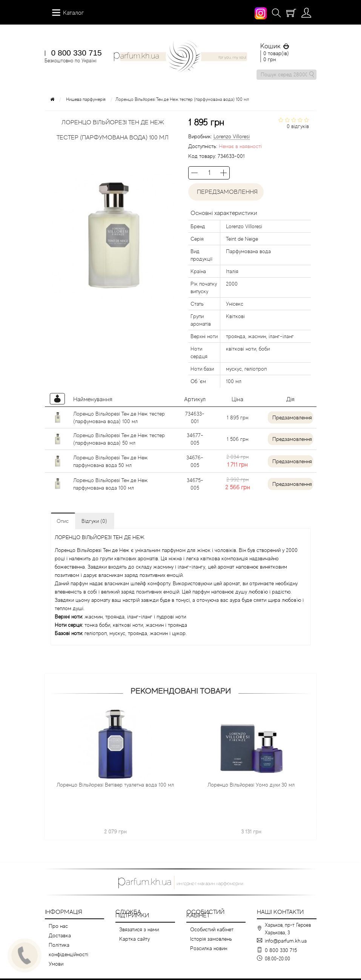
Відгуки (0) (94, 521)
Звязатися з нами (139, 929)
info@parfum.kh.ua (286, 941)
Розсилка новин (209, 948)
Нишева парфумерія (86, 99)
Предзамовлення (292, 417)
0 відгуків (298, 126)
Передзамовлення (226, 192)
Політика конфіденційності (68, 950)
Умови (56, 964)
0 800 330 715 (77, 53)
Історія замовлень (211, 939)
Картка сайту (134, 939)
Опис (63, 521)
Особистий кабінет (212, 929)
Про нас (58, 926)
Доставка (60, 935)
